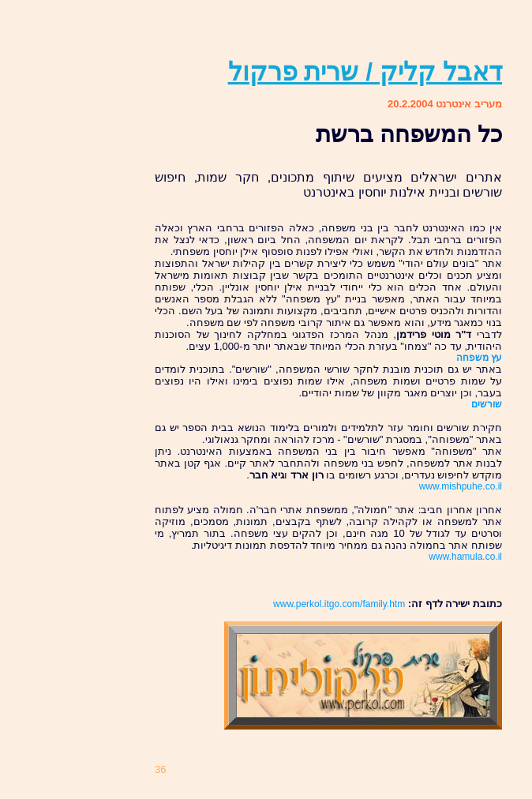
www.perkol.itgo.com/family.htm (339, 604)
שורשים (487, 404)
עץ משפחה (479, 358)
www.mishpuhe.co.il (461, 486)
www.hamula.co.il (465, 557)
